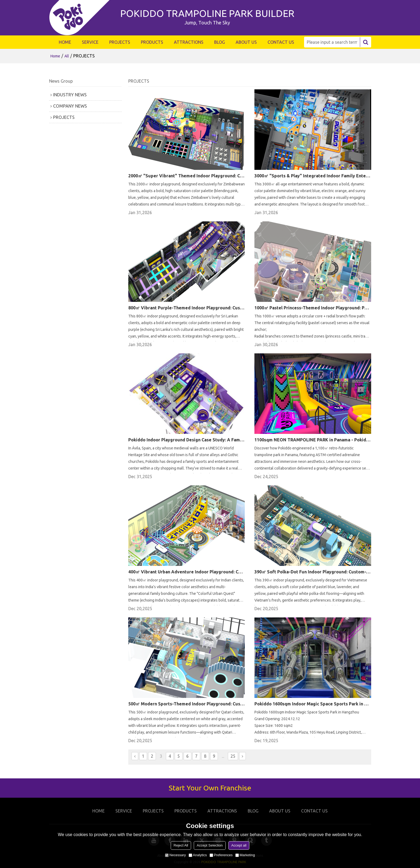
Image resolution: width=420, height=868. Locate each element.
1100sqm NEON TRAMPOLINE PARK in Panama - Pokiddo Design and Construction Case (313, 440)
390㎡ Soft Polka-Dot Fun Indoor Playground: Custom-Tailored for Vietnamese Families (313, 572)
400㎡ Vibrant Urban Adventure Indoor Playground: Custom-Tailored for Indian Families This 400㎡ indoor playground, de (187, 572)
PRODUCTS (152, 42)
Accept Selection (210, 845)
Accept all (239, 845)
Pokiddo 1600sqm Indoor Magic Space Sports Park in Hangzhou (313, 704)
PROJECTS (120, 42)
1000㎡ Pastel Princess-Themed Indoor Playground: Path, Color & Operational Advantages (313, 308)
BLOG (220, 42)
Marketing (245, 855)
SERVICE (90, 42)
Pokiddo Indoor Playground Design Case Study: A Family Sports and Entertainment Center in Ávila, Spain (187, 440)
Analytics (198, 855)
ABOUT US (246, 42)
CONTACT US (281, 42)
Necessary (175, 855)
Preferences (221, 855)
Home (55, 56)
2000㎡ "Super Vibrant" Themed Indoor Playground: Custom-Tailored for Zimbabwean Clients (187, 176)
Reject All (181, 845)
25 (233, 756)
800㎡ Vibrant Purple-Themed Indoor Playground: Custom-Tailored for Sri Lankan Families (187, 308)
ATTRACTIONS (189, 42)
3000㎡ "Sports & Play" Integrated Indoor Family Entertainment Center (313, 176)
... (223, 756)
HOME (65, 42)
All (67, 56)
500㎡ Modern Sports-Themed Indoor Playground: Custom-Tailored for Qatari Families (187, 704)
